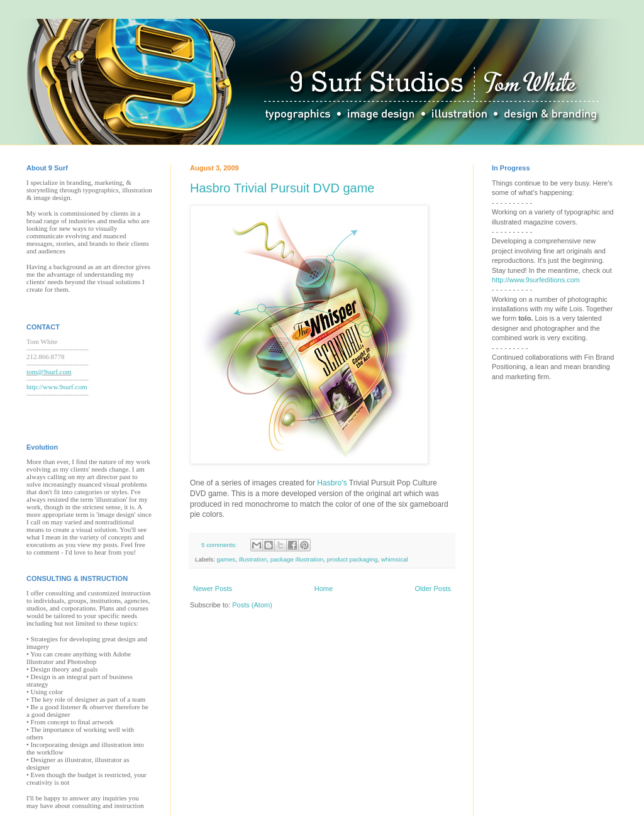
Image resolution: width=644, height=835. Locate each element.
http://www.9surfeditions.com (536, 280)
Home (324, 589)
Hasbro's (333, 483)
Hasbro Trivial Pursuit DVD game (282, 188)
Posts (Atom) (252, 605)
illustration (253, 559)
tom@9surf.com (49, 372)
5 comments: (220, 545)
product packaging (353, 559)
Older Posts (433, 589)
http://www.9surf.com (57, 387)
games (226, 559)
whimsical (395, 559)
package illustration (297, 559)
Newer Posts (213, 589)
